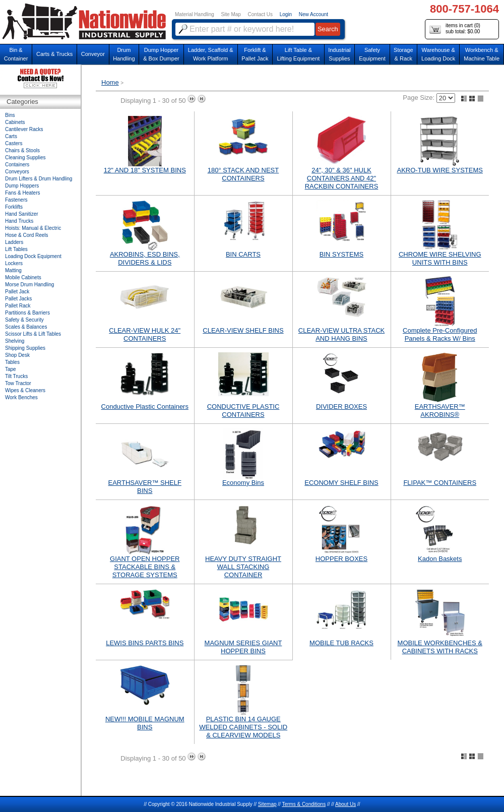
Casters (14, 143)
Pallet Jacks (18, 299)
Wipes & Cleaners (25, 390)
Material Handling (195, 14)
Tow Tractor (18, 383)
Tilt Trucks (16, 376)
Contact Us (260, 14)
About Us (345, 804)
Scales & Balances (26, 327)
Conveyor (93, 54)
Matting (13, 270)
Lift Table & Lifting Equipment (298, 54)
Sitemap (267, 804)
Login (286, 14)
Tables (12, 362)
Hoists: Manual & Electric (33, 228)
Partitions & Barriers (27, 313)
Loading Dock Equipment (33, 256)
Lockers (14, 263)
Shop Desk (17, 355)
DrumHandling (124, 54)
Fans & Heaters (22, 193)
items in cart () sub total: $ (455, 29)
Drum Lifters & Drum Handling (39, 179)
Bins (10, 115)
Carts (11, 136)
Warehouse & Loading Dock (438, 54)
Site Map (231, 14)
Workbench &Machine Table (482, 54)
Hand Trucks (19, 221)
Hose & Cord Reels (27, 235)
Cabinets (15, 122)
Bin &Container (16, 54)
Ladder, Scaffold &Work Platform (211, 54)
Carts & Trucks (54, 54)
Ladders (14, 242)
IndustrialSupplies (339, 54)
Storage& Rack (403, 54)
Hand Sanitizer (22, 214)
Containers (17, 165)
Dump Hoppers (22, 186)
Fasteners (16, 200)
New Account (313, 14)
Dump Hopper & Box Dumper (161, 54)
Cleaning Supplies (25, 158)
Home (110, 82)
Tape (11, 369)
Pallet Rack (18, 306)
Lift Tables (16, 249)
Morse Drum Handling (29, 285)
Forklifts (14, 207)
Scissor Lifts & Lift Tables (33, 334)
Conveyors (17, 172)
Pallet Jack (17, 292)
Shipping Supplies (25, 348)
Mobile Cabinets (23, 277)
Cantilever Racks (24, 129)
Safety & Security (24, 320)
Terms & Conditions (304, 804)
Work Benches (21, 397)
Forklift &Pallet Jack (255, 54)
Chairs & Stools (22, 150)
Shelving (15, 341)
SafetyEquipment (372, 54)
